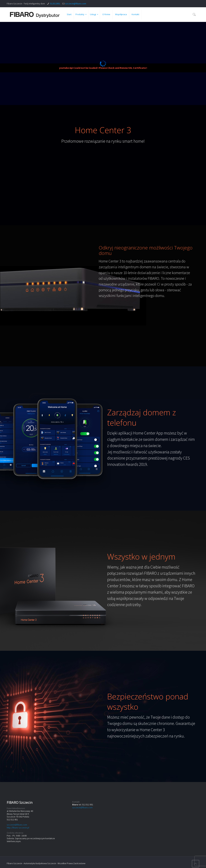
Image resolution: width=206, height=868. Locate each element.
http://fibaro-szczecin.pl (18, 828)
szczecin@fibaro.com (76, 4)
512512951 (55, 4)
